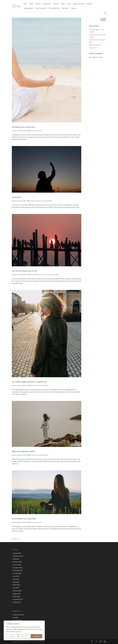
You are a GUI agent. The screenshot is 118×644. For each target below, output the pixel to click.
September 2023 (18, 556)
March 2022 (17, 585)
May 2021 (16, 588)
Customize (12, 636)
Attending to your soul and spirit (23, 127)
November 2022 (18, 570)
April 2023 (16, 559)
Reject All (24, 636)
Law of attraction (41, 8)
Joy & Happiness (28, 8)
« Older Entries (16, 539)
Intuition (90, 4)
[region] (24, 630)
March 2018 (17, 596)
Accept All (36, 636)
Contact (56, 4)
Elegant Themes (24, 641)
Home (25, 4)
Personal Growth (54, 8)
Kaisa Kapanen (18, 131)
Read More (18, 631)
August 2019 (17, 594)
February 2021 (17, 591)
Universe (74, 8)
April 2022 (16, 582)
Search (103, 20)
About (31, 4)
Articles (38, 4)
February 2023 (17, 562)
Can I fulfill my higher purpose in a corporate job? (29, 382)
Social (69, 4)
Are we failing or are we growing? (24, 519)
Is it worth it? (17, 197)
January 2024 (17, 553)
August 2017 (17, 602)
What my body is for (95, 45)
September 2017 (18, 599)
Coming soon (47, 4)
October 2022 (17, 573)
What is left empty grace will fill (23, 451)
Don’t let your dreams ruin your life (24, 271)
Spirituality (65, 8)
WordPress (41, 641)
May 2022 (16, 579)
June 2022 (16, 576)
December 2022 (18, 568)
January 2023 (17, 565)
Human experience (79, 4)
